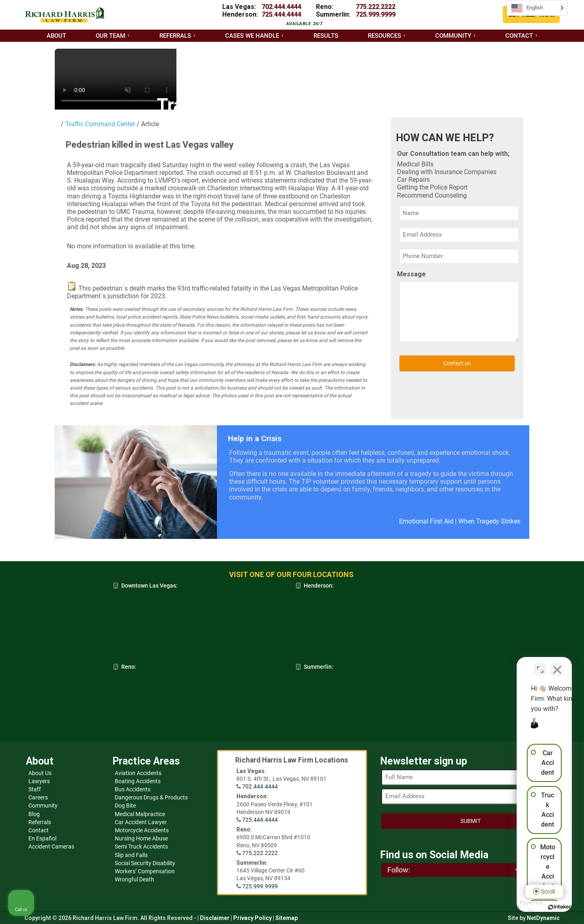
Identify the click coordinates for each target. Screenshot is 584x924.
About (56, 36)
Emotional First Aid (426, 521)
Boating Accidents (138, 781)
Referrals (175, 36)
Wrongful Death (134, 879)
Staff (35, 789)
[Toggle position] (540, 665)
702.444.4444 (281, 7)
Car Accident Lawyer (141, 822)
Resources (384, 36)
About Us (40, 773)
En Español (42, 838)
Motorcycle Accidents (142, 830)
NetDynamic (543, 918)
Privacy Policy (252, 918)
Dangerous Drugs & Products (151, 797)
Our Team (111, 36)
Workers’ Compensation (145, 871)
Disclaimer (215, 918)
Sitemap (287, 918)
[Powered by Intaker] (515, 907)
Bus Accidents (133, 789)
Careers (38, 797)
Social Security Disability (145, 863)
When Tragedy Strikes (489, 521)
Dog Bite (125, 806)
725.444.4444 (281, 14)
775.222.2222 (376, 7)
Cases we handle (252, 36)
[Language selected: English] (537, 8)
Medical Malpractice (140, 814)
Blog (34, 814)
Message (411, 274)
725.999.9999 (376, 14)
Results (326, 36)
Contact (519, 36)
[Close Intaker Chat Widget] (557, 665)
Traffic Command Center (99, 124)
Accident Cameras (51, 846)
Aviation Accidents (138, 773)
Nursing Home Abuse (141, 838)
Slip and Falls (131, 855)
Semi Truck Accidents (141, 846)
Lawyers (39, 781)
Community (453, 36)
